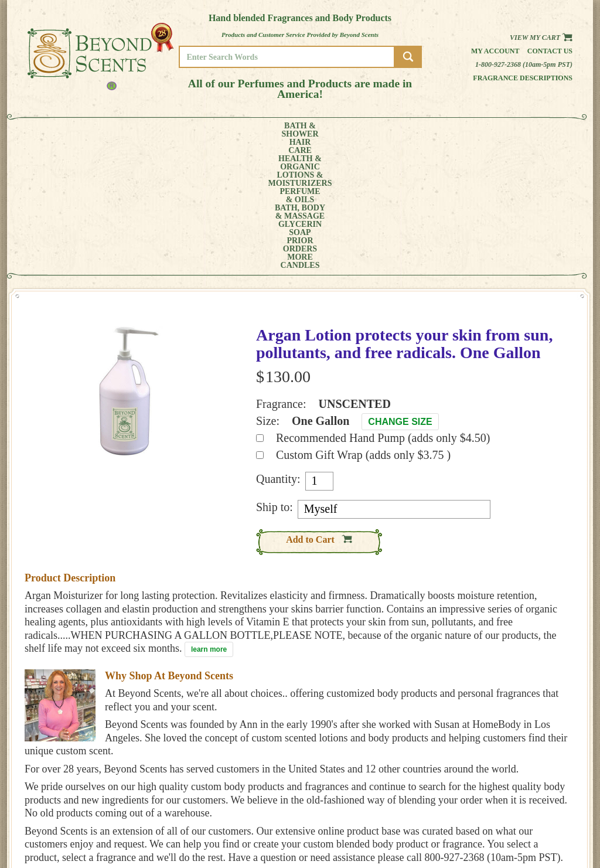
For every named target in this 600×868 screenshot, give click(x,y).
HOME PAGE (535, 794)
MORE (492, 130)
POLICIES (531, 811)
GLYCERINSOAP (398, 130)
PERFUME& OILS (281, 130)
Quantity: (278, 348)
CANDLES (537, 130)
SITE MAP (531, 827)
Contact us (550, 51)
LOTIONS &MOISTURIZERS (217, 130)
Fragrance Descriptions (523, 78)
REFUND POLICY (541, 819)
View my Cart (541, 38)
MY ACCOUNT (537, 803)
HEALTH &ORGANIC (151, 130)
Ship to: (275, 376)
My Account (495, 51)
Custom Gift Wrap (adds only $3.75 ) (363, 324)
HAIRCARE (105, 130)
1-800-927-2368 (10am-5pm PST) (524, 64)
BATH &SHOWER (62, 130)
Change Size (400, 290)
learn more (209, 518)
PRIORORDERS (449, 130)
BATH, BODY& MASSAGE (339, 130)
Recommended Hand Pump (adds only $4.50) (383, 307)
